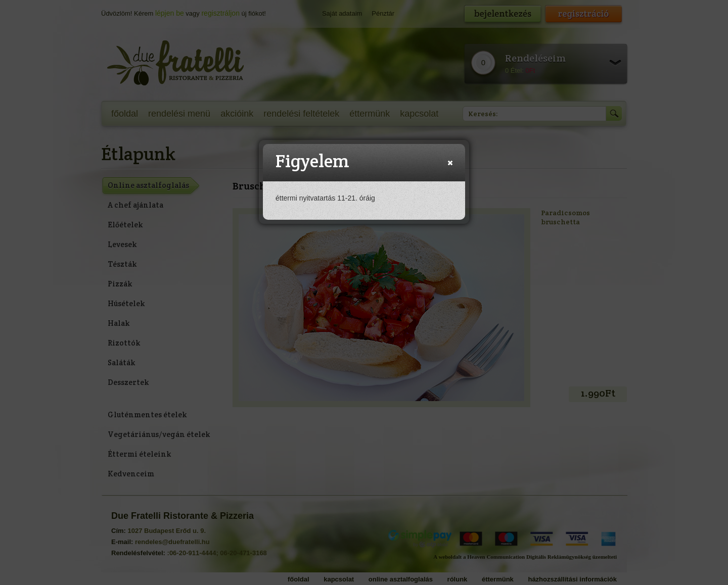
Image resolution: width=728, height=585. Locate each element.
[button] (450, 163)
